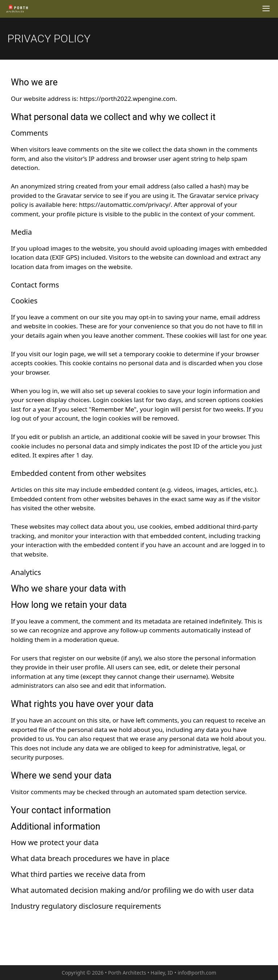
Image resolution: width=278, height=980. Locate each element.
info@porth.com (197, 973)
